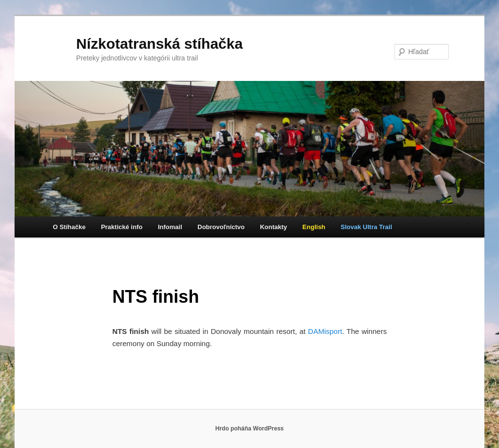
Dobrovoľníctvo (221, 227)
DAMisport (325, 331)
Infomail (170, 227)
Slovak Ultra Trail (366, 227)
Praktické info (122, 227)
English (314, 227)
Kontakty (273, 227)
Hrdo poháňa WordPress (249, 429)
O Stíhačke (69, 227)
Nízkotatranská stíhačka (159, 44)
